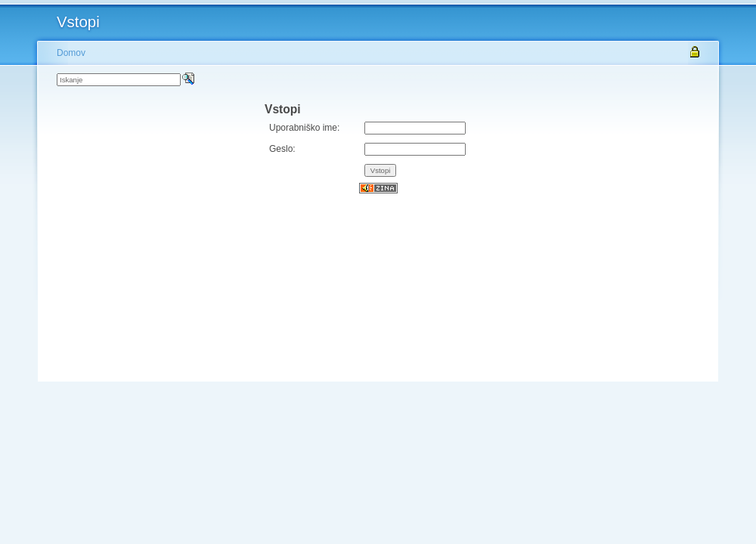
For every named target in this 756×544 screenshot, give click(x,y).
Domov (71, 53)
